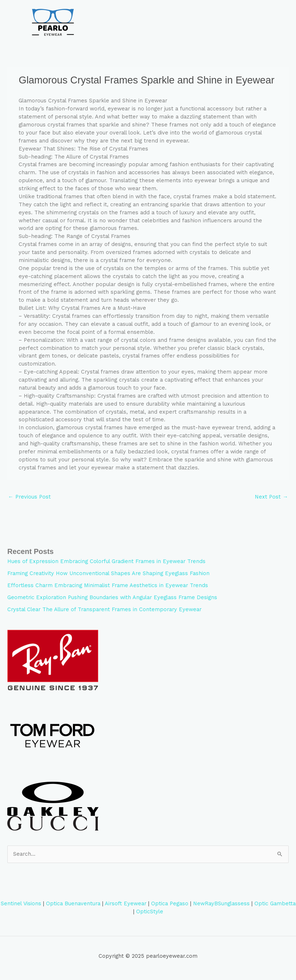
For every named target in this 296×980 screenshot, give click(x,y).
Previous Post (29, 497)
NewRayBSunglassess (221, 903)
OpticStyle (150, 911)
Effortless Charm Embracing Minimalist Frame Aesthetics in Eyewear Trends (108, 585)
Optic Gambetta (275, 903)
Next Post (271, 497)
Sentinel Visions (21, 903)
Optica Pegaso (170, 903)
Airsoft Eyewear (126, 903)
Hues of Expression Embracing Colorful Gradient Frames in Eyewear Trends (106, 561)
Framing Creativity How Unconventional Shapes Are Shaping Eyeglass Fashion (108, 573)
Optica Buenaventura (73, 903)
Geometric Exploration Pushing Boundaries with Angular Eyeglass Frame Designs (112, 597)
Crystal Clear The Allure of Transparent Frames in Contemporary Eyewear (104, 609)
